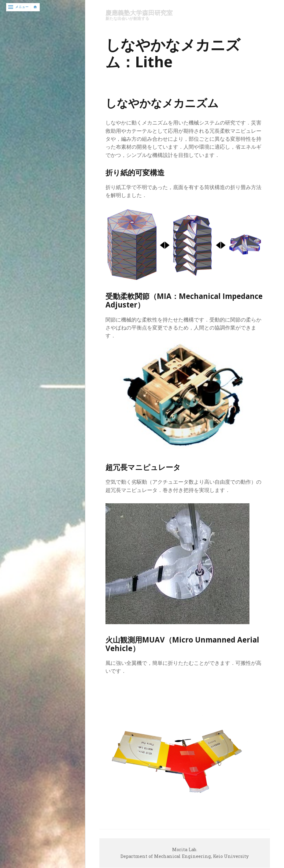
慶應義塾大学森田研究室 (141, 13)
